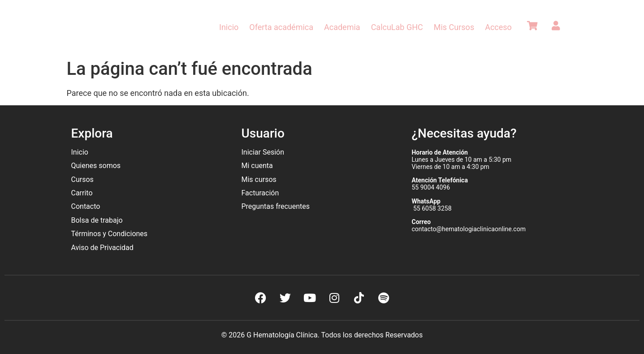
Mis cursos (259, 179)
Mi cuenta (257, 166)
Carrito (82, 193)
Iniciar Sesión (263, 152)
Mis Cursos (454, 27)
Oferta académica (281, 27)
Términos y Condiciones (110, 234)
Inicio (229, 27)
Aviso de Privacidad (102, 248)
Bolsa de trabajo (97, 220)
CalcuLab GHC (397, 27)
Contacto (86, 206)
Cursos (82, 179)
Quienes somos (97, 166)
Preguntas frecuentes (276, 206)
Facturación (260, 193)
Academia (342, 27)
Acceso (498, 27)
